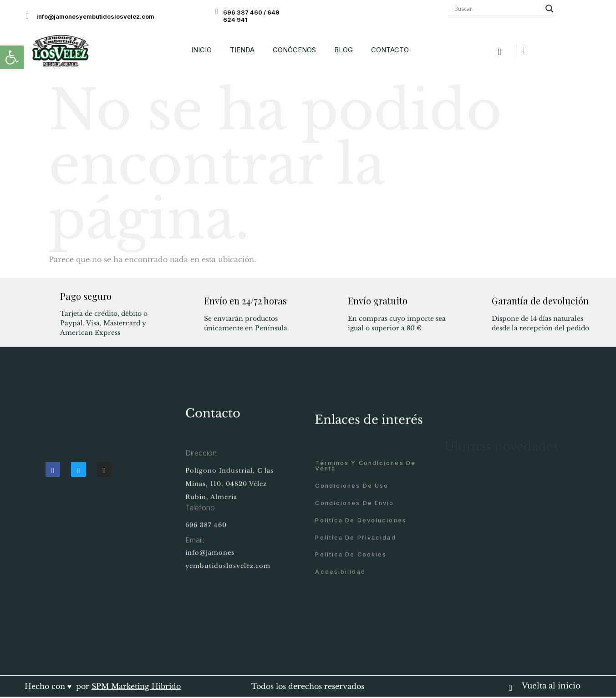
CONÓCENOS (294, 50)
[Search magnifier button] (550, 9)
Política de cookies (351, 622)
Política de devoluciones (361, 588)
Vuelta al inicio (551, 686)
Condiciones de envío (354, 570)
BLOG (344, 50)
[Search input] (498, 9)
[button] (12, 57)
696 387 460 (206, 536)
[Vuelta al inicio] (511, 685)
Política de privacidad (355, 605)
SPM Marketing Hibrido (136, 686)
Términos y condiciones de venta (365, 533)
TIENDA (242, 50)
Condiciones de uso (352, 553)
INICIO (201, 50)
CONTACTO (390, 50)
